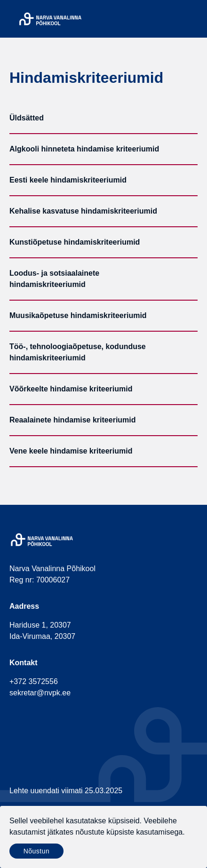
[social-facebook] (14, 719)
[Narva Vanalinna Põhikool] (50, 19)
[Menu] (192, 19)
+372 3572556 (34, 681)
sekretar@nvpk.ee (40, 693)
